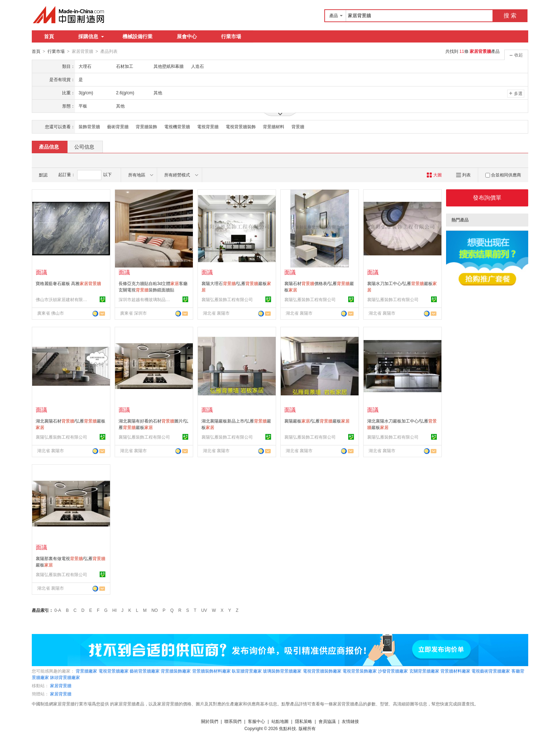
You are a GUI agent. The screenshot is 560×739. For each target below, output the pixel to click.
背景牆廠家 (86, 671)
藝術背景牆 (118, 126)
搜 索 (510, 16)
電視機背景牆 (177, 126)
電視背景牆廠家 (114, 671)
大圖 (434, 175)
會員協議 (327, 721)
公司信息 (84, 146)
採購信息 (91, 36)
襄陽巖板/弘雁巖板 (317, 421)
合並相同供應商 (503, 175)
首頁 (49, 36)
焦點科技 (287, 728)
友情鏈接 (350, 721)
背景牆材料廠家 (455, 671)
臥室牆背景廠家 (247, 671)
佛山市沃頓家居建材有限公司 (62, 299)
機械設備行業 (137, 36)
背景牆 (298, 126)
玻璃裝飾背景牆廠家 (282, 671)
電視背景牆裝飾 (241, 126)
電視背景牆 (208, 126)
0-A (58, 610)
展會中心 (187, 36)
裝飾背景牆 (89, 126)
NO (155, 610)
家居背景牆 (61, 685)
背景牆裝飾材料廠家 (211, 671)
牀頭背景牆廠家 (65, 677)
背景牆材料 (274, 126)
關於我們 (210, 721)
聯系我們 (233, 721)
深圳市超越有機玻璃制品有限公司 (145, 299)
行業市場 (231, 36)
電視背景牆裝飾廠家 (322, 671)
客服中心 (256, 721)
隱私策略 (304, 721)
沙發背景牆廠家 (393, 671)
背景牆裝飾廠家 (176, 671)
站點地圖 (280, 721)
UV (204, 610)
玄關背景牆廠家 (424, 671)
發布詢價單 (487, 197)
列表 (463, 175)
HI (115, 610)
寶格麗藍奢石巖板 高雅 (68, 283)
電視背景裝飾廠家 (360, 671)
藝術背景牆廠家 (145, 671)
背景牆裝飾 (146, 126)
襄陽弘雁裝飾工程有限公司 (227, 299)
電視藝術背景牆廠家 (491, 671)
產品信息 (49, 146)
